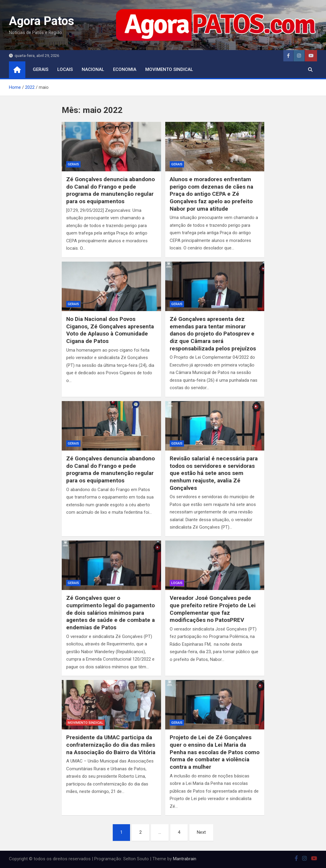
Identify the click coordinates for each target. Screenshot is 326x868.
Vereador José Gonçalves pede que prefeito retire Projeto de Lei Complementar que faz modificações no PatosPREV (213, 609)
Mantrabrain (185, 859)
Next (201, 832)
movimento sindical (169, 69)
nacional (93, 69)
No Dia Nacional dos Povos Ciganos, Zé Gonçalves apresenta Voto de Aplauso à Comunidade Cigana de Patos (110, 330)
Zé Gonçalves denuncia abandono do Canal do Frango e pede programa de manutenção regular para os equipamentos (111, 190)
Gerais (41, 69)
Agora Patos (42, 21)
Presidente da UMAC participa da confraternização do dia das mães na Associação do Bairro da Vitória (111, 745)
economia (125, 69)
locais (65, 69)
